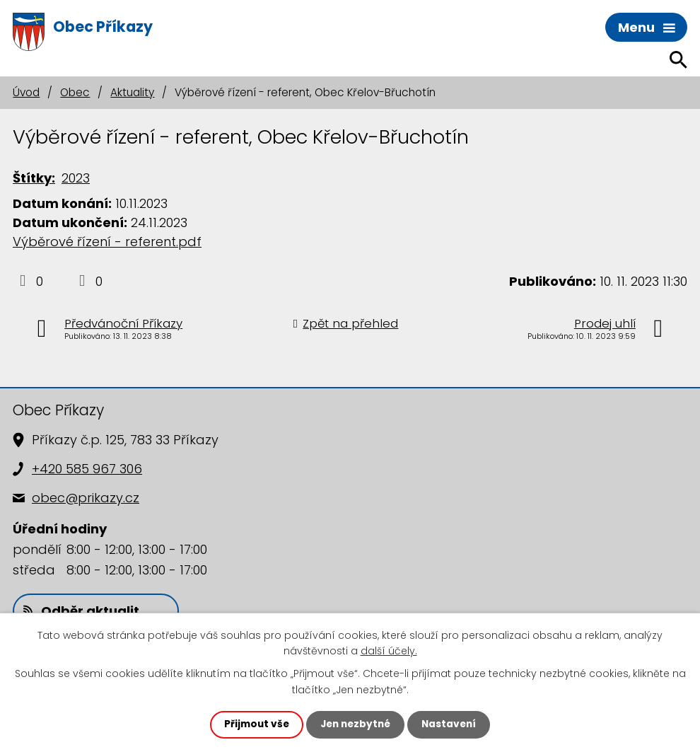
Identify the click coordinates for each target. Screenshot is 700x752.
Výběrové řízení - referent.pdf (107, 242)
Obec (75, 92)
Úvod (26, 92)
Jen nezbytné (355, 724)
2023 (76, 178)
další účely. (389, 650)
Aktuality (132, 92)
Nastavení (452, 724)
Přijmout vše (253, 724)
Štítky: (34, 178)
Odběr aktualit (81, 611)
